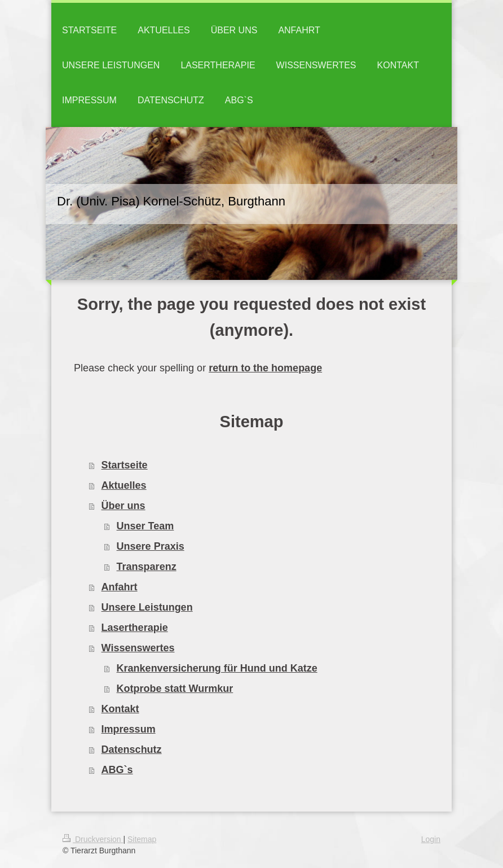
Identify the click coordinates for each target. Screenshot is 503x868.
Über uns (123, 506)
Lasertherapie (135, 628)
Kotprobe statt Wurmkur (175, 689)
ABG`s (117, 770)
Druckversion (93, 839)
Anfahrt (120, 587)
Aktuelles (124, 485)
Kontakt (120, 709)
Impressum (129, 729)
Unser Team (145, 526)
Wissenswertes (138, 648)
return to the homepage (265, 368)
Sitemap (142, 839)
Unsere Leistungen (147, 607)
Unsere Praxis (151, 546)
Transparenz (147, 567)
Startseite (125, 465)
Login (431, 839)
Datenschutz (132, 749)
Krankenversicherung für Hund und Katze (217, 668)
